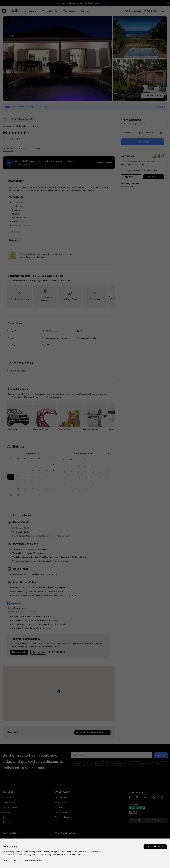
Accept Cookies (155, 847)
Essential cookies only (33, 860)
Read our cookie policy (12, 860)
